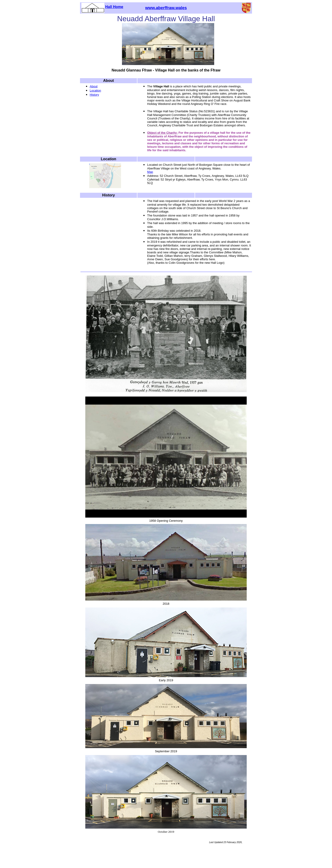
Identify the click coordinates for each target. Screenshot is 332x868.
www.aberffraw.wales (166, 8)
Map (150, 172)
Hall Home (114, 7)
